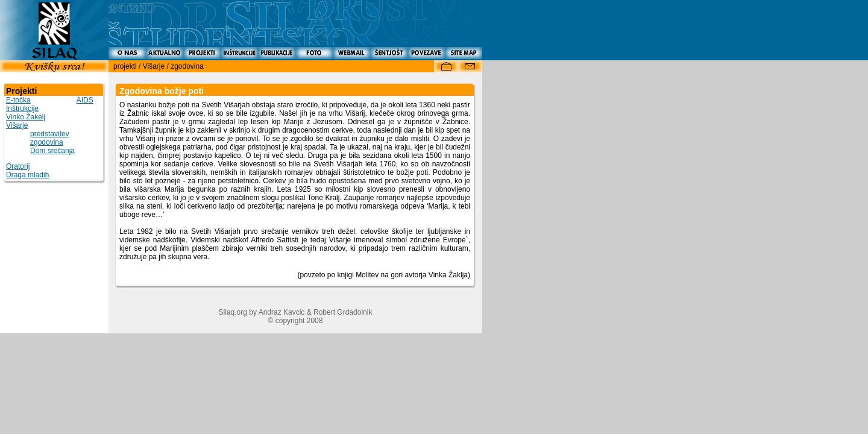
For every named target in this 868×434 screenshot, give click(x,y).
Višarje (17, 125)
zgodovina (47, 142)
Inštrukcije (22, 108)
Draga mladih (27, 175)
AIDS (85, 100)
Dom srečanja (52, 151)
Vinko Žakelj (26, 117)
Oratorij (18, 166)
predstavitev (50, 134)
